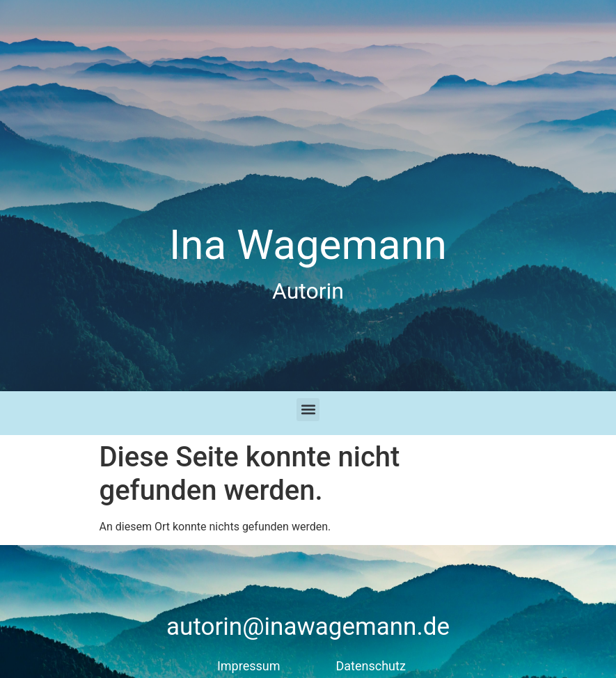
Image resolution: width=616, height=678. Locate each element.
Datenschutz (371, 666)
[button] (308, 410)
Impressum (249, 666)
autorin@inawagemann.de (308, 627)
